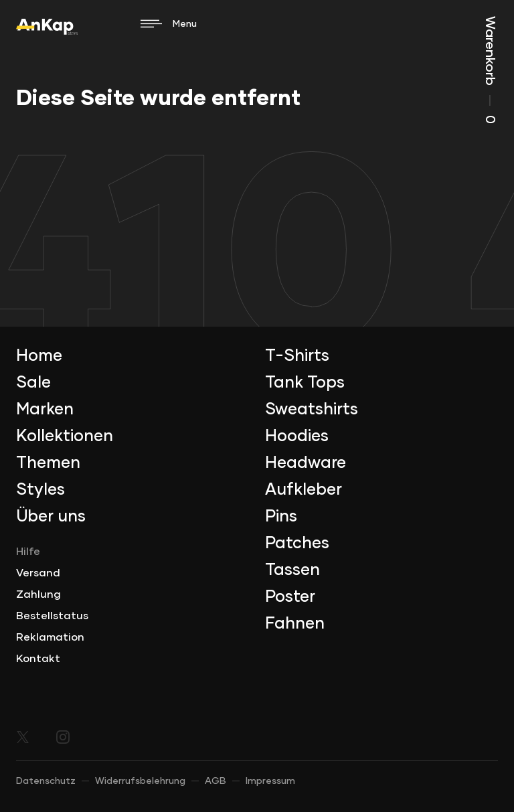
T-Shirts (297, 356)
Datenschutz (46, 781)
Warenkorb (490, 70)
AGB (216, 781)
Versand (38, 573)
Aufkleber (304, 490)
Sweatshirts (312, 410)
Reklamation (50, 637)
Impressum (270, 781)
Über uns (51, 517)
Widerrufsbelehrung (140, 781)
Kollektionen (65, 436)
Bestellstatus (52, 616)
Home (39, 356)
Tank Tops (305, 383)
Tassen (292, 570)
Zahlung (38, 594)
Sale (33, 383)
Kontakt (38, 659)
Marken (45, 410)
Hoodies (297, 436)
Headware (306, 463)
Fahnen (295, 624)
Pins (281, 517)
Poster (290, 597)
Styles (40, 490)
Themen (48, 463)
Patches (297, 544)
